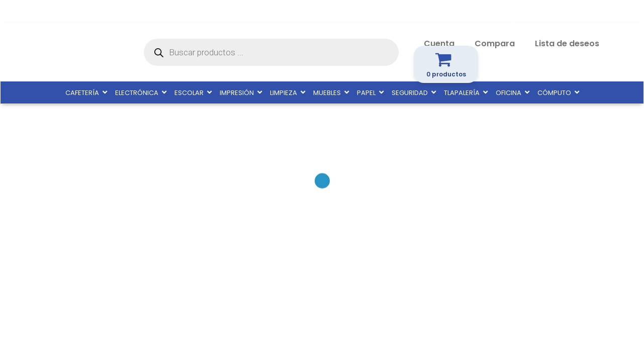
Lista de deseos (567, 43)
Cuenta (439, 43)
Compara (495, 43)
